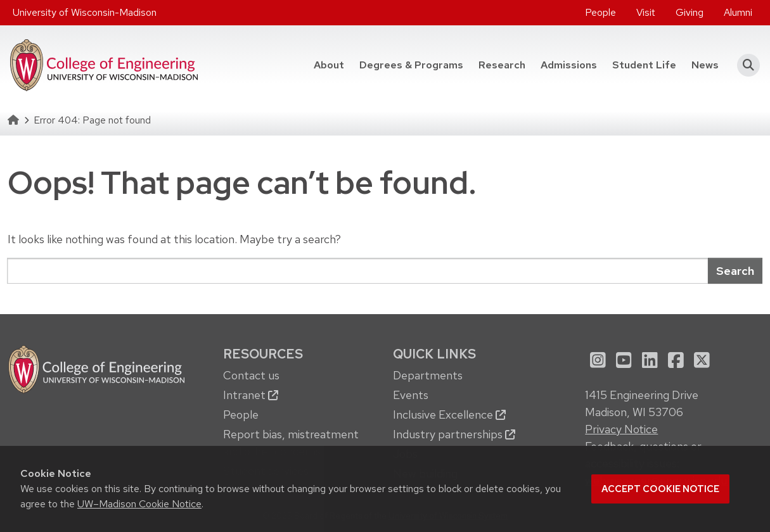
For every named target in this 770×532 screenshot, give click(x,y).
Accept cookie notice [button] (660, 489)
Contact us (251, 375)
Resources (263, 354)
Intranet (251, 395)
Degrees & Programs (411, 65)
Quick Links (434, 354)
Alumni (738, 12)
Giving (690, 12)
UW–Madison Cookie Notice (139, 504)
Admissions (569, 65)
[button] (744, 65)
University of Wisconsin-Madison (85, 12)
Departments (428, 375)
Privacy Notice (621, 429)
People (600, 12)
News (705, 65)
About (329, 65)
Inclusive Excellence (449, 415)
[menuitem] (600, 13)
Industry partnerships (454, 434)
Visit (646, 12)
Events (411, 395)
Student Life (644, 65)
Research (502, 65)
